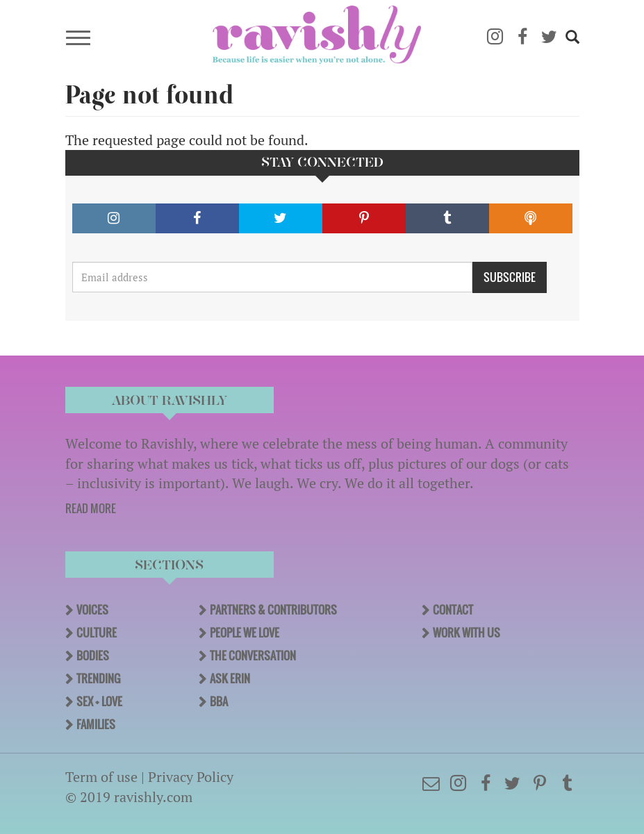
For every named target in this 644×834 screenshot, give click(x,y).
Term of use (101, 777)
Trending (98, 678)
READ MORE (91, 508)
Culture (97, 633)
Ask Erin (230, 678)
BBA (219, 701)
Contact (453, 610)
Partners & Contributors (273, 610)
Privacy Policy (191, 777)
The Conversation (253, 656)
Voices (92, 610)
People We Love (245, 633)
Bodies (93, 656)
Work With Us (467, 633)
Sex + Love (99, 701)
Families (96, 724)
